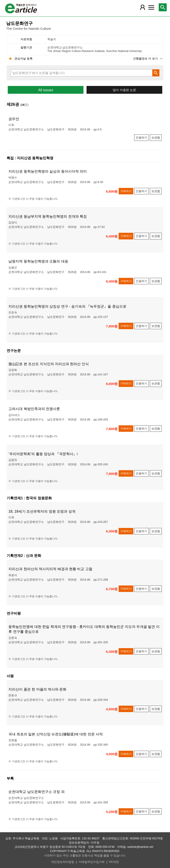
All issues (46, 90)
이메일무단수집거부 (92, 862)
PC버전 (114, 862)
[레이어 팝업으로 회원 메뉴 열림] (142, 7)
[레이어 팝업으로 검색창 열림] (163, 7)
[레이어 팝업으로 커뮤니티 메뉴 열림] (151, 7)
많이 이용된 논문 (124, 90)
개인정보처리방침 (63, 862)
